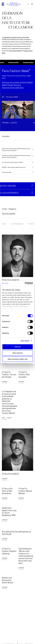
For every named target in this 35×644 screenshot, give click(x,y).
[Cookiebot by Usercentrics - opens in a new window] (25, 283)
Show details (25, 341)
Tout (4, 224)
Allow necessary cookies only (17, 359)
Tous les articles (8, 213)
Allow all (17, 347)
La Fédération (17, 224)
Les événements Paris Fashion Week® (12, 162)
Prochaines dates (7, 172)
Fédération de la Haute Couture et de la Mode (16, 37)
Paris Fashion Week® (15, 51)
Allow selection (17, 353)
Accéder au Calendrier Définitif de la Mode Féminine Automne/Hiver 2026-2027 (16, 156)
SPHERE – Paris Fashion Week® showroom (14, 167)
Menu (31, 4)
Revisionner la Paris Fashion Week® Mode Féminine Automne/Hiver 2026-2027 (16, 149)
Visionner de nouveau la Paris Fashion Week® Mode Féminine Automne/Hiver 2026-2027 (17, 85)
